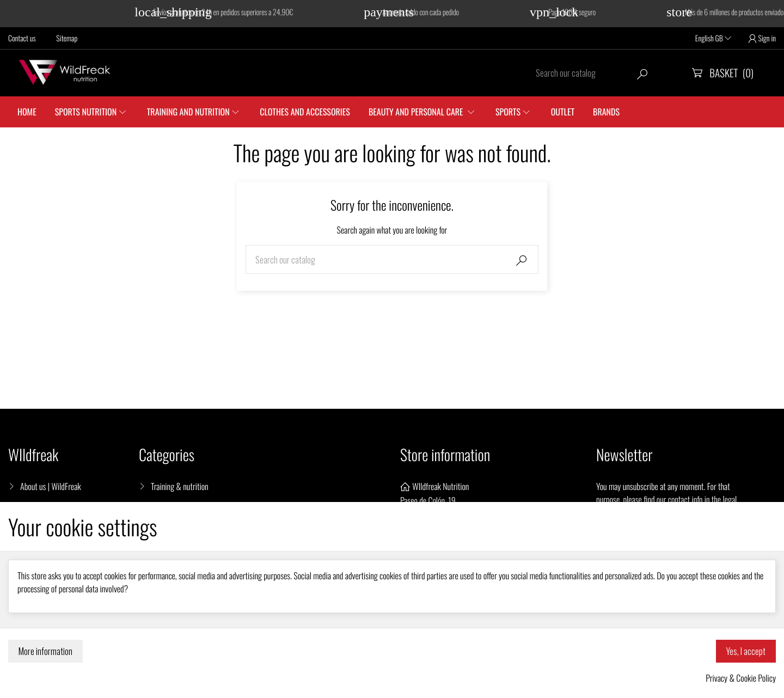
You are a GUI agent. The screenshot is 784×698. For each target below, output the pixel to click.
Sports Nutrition (86, 112)
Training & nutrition (180, 486)
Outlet (563, 112)
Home (27, 112)
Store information (445, 455)
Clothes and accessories (305, 112)
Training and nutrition (188, 112)
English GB (713, 38)
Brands (606, 112)
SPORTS (508, 112)
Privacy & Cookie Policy (741, 678)
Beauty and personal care (417, 112)
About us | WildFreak (51, 486)
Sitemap (67, 38)
